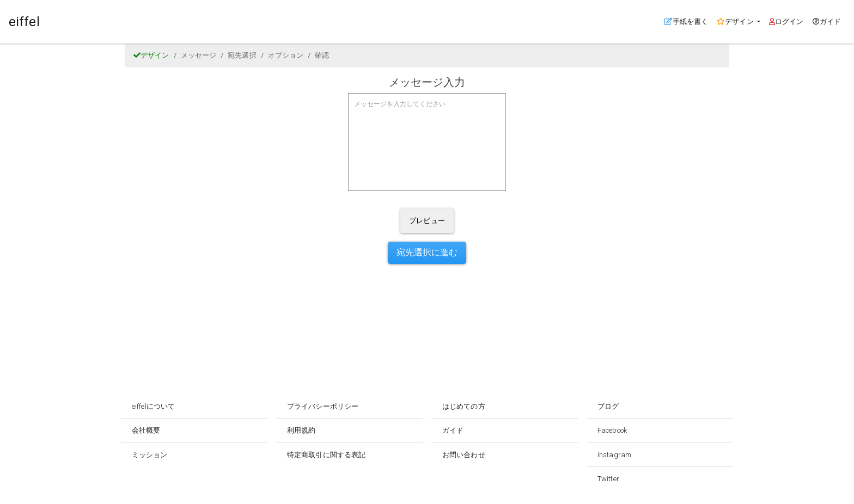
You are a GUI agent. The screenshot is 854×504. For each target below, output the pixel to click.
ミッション (150, 455)
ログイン (786, 21)
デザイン (151, 55)
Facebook (612, 430)
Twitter (608, 479)
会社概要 (146, 430)
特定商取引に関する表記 (326, 455)
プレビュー (427, 221)
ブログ (608, 406)
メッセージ (199, 55)
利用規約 (301, 430)
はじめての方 (464, 406)
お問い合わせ (464, 455)
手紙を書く (689, 21)
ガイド (827, 21)
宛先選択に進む (427, 252)
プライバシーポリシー (323, 406)
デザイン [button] (736, 21)
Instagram (614, 455)
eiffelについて (153, 406)
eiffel (24, 22)
